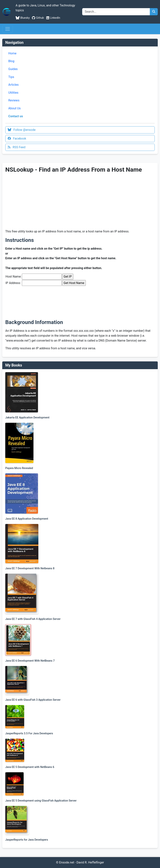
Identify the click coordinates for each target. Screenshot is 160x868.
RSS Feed (17, 147)
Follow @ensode (22, 130)
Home (12, 53)
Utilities (13, 93)
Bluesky (23, 18)
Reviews (14, 100)
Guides (13, 69)
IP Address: (13, 283)
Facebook (17, 138)
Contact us (16, 116)
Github (38, 18)
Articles (13, 85)
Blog (11, 61)
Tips (11, 77)
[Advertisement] (37, 201)
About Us (14, 108)
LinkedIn (53, 18)
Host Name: (14, 277)
